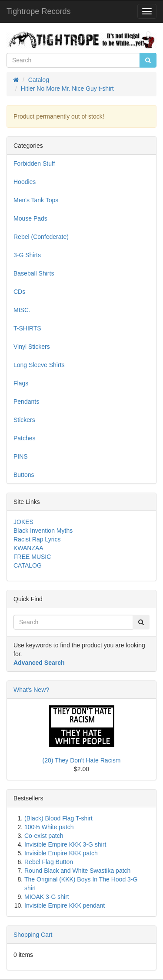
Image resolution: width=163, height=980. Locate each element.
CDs (19, 292)
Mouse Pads (30, 218)
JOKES (23, 522)
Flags (21, 383)
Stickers (24, 420)
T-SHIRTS (27, 328)
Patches (25, 438)
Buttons (24, 475)
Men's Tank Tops (36, 200)
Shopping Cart (33, 935)
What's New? (31, 690)
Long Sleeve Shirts (39, 365)
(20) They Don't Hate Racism (82, 760)
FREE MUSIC (32, 557)
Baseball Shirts (34, 273)
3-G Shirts (27, 255)
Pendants (26, 402)
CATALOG (28, 565)
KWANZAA (28, 548)
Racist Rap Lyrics (37, 539)
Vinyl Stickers (32, 347)
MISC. (22, 310)
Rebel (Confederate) (41, 237)
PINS (21, 456)
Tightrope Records (38, 11)
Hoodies (25, 182)
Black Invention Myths (43, 531)
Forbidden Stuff (34, 163)
